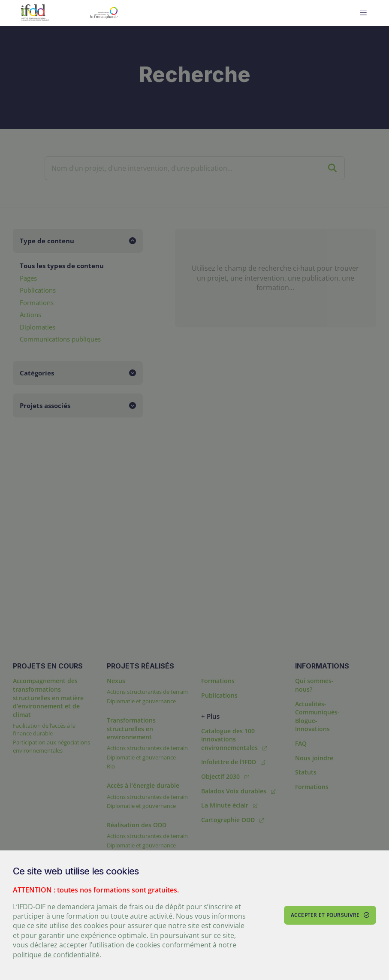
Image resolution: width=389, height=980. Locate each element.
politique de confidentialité (56, 955)
